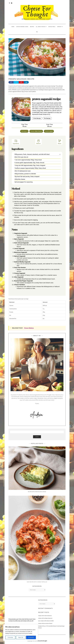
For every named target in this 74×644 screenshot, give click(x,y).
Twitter (9, 4)
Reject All (21, 637)
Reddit (12, 4)
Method (38, 142)
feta (35, 215)
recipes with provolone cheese (45, 623)
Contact (60, 27)
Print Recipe (37, 118)
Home (13, 27)
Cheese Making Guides (22, 27)
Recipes (32, 27)
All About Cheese (41, 27)
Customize (10, 637)
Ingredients (16, 142)
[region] (21, 633)
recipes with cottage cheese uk (45, 618)
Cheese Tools (52, 27)
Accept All (31, 637)
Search (37, 437)
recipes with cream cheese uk (45, 616)
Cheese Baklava (29, 328)
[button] (60, 154)
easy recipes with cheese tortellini (46, 621)
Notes (60, 142)
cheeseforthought (42, 641)
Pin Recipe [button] (47, 118)
